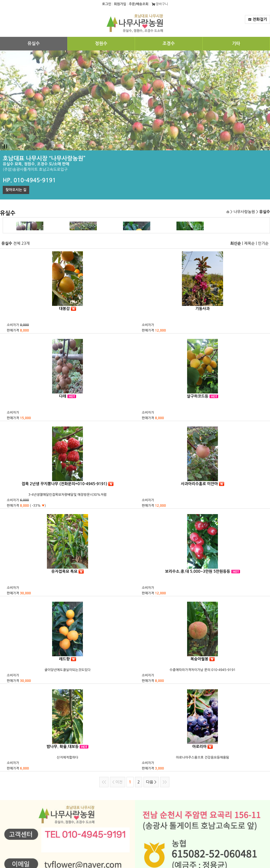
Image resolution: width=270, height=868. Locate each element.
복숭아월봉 (199, 659)
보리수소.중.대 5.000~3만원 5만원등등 (198, 571)
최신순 (235, 243)
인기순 (263, 243)
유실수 (34, 44)
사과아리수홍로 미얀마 (199, 484)
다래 (62, 396)
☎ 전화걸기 (257, 19)
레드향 (64, 659)
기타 (236, 44)
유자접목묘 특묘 (64, 571)
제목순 (249, 243)
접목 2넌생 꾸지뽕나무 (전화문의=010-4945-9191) (64, 484)
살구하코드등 (198, 396)
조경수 (169, 44)
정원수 (101, 44)
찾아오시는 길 (16, 190)
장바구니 (160, 4)
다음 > (151, 782)
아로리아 (199, 747)
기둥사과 (202, 309)
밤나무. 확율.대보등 (63, 747)
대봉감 (64, 309)
